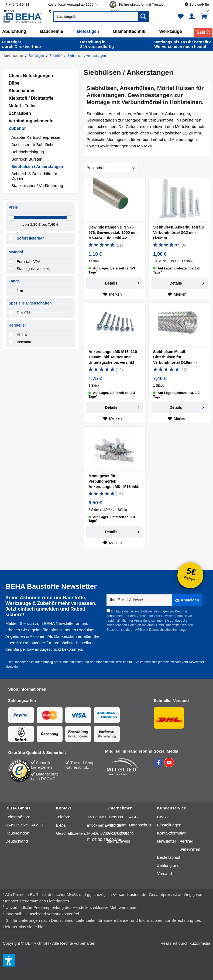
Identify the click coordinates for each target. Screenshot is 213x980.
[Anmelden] (187, 600)
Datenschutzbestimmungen (149, 611)
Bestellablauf (169, 857)
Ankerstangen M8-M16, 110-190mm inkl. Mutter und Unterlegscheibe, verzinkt (113, 357)
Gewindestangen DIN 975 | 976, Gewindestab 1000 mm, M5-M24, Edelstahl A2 (114, 233)
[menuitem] (22, 4)
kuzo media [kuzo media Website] (200, 943)
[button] (9, 960)
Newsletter (167, 841)
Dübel (15, 83)
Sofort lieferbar (30, 238)
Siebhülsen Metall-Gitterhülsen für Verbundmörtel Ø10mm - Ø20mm (175, 358)
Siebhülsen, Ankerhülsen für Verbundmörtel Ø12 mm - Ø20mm (179, 233)
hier (41, 927)
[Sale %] (203, 32)
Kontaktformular (171, 833)
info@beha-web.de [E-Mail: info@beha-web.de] (104, 825)
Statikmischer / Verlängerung (37, 186)
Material (16, 252)
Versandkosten (126, 894)
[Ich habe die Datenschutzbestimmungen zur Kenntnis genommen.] (108, 611)
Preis (13, 207)
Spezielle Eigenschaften (30, 303)
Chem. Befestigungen (31, 76)
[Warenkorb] (206, 16)
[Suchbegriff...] (101, 16)
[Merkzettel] (181, 16)
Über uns (115, 817)
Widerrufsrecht (120, 833)
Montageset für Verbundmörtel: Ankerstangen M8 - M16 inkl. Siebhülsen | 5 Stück (114, 482)
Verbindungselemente (31, 121)
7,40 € (53, 224)
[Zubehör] (57, 56)
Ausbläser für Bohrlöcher (34, 145)
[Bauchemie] (52, 32)
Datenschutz (140, 825)
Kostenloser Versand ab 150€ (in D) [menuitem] (73, 5)
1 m (20, 291)
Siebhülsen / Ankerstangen (37, 166)
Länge (14, 281)
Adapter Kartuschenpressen (36, 137)
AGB (138, 630)
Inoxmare (25, 342)
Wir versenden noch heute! (183, 44)
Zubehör (17, 128)
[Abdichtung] (14, 32)
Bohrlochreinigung (28, 152)
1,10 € (36, 224)
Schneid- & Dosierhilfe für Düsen (34, 176)
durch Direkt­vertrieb (21, 44)
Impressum (116, 825)
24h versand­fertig (97, 44)
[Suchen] (143, 16)
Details (122, 282)
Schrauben (20, 113)
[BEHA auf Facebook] (159, 766)
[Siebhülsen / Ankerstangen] (88, 56)
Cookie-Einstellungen (169, 821)
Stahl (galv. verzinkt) (34, 269)
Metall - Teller (22, 106)
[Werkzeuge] (170, 32)
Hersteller (17, 325)
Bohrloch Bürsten (27, 159)
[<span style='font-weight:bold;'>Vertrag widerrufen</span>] (191, 845)
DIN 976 (24, 313)
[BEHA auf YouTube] (169, 766)
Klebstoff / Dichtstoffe (31, 98)
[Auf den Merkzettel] (113, 294)
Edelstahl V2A (29, 262)
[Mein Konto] (193, 16)
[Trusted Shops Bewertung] (20, 771)
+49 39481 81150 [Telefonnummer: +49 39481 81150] (103, 817)
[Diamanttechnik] (129, 32)
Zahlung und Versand (168, 869)
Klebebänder (22, 91)
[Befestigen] (88, 32)
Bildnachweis (118, 841)
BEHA (22, 335)
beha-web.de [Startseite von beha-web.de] (14, 56)
